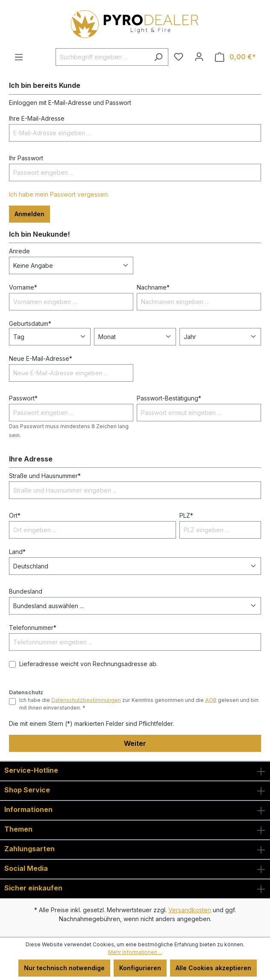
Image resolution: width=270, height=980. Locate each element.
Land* (17, 552)
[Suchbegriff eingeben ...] (102, 57)
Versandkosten (190, 910)
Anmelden (29, 214)
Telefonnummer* (33, 628)
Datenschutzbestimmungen (86, 700)
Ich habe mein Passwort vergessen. (59, 194)
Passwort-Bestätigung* (169, 398)
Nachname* (153, 287)
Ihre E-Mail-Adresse (37, 118)
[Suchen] (158, 57)
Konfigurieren (140, 968)
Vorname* (23, 287)
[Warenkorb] (235, 57)
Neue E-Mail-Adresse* (41, 358)
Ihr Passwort (26, 158)
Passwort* (23, 398)
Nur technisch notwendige (64, 968)
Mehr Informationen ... (135, 952)
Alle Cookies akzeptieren (213, 968)
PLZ (186, 515)
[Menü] (19, 57)
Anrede (19, 251)
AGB (211, 700)
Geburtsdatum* (30, 323)
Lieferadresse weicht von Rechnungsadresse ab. (88, 664)
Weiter (135, 743)
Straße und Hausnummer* (45, 476)
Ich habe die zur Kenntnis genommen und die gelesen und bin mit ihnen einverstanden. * (139, 704)
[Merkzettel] (179, 57)
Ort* (15, 515)
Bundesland (26, 591)
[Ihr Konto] (199, 57)
